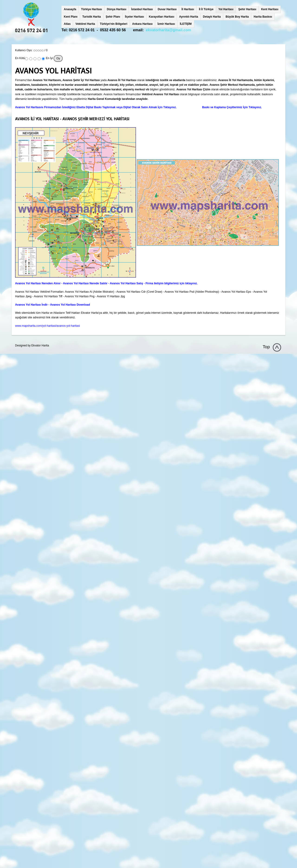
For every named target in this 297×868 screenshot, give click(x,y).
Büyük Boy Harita (237, 17)
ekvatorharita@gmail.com (169, 30)
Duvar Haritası (167, 9)
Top (266, 347)
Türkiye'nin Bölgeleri (113, 24)
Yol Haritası (226, 9)
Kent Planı (71, 17)
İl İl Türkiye (206, 9)
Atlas (67, 24)
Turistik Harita (92, 17)
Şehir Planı (113, 17)
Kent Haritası (270, 9)
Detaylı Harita (212, 17)
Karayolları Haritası (162, 17)
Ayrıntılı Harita (189, 17)
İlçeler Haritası (135, 17)
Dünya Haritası (116, 9)
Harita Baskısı (263, 17)
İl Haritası (188, 9)
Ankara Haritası (142, 24)
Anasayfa (70, 9)
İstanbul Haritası (142, 9)
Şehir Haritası (247, 9)
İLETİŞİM (186, 24)
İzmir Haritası (166, 24)
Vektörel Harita (85, 24)
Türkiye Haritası (91, 9)
